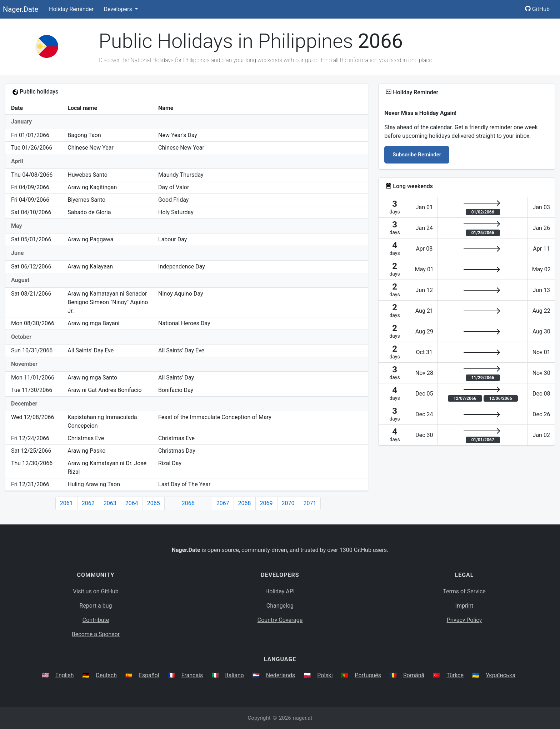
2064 (132, 503)
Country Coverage (280, 620)
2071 (310, 503)
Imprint (464, 606)
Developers (118, 9)
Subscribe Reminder (417, 155)
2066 (188, 503)
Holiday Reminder (71, 9)
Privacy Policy (464, 620)
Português (368, 675)
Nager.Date (21, 9)
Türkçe (455, 675)
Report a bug (96, 606)
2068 (245, 503)
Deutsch (106, 675)
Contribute (96, 620)
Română (414, 675)
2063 (110, 503)
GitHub (537, 9)
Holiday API (280, 591)
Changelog (280, 606)
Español (149, 675)
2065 (154, 503)
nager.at (302, 718)
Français (192, 675)
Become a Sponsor (96, 634)
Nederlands (281, 675)
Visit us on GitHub (96, 591)
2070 (288, 503)
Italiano (234, 675)
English (65, 675)
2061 (66, 503)
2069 (266, 503)
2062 (88, 503)
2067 (223, 503)
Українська (501, 675)
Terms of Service (464, 591)
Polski (325, 675)
